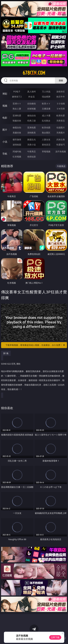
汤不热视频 (61, 151)
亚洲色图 (32, 127)
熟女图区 (46, 133)
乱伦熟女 (46, 121)
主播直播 (46, 109)
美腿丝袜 (17, 133)
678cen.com (34, 73)
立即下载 (55, 637)
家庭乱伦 (32, 139)
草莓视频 (46, 151)
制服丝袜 (17, 121)
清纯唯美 (32, 133)
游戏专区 (61, 92)
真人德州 (32, 92)
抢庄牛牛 (61, 97)
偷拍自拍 (32, 116)
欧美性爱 (61, 116)
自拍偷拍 (32, 104)
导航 (5, 154)
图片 (5, 130)
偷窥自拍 (17, 127)
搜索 (61, 80)
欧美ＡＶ (46, 104)
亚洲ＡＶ (17, 104)
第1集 (6, 353)
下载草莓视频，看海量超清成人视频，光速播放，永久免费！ (35, 345)
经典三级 (32, 121)
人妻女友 (46, 139)
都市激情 (17, 139)
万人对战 (46, 92)
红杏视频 (17, 157)
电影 (5, 118)
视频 (5, 106)
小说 (5, 142)
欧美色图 (46, 127)
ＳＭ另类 (61, 109)
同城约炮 (17, 151)
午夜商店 (32, 151)
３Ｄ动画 (61, 104)
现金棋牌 (46, 97)
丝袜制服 (32, 109)
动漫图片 (61, 127)
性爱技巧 (61, 145)
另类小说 (32, 145)
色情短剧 (32, 157)
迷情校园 (17, 145)
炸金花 (32, 97)
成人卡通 (46, 116)
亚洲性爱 (17, 116)
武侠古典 (61, 139)
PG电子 (17, 92)
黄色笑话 (46, 145)
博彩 (5, 94)
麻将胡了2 (17, 97)
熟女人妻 (17, 109)
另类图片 (61, 133)
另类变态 (61, 121)
